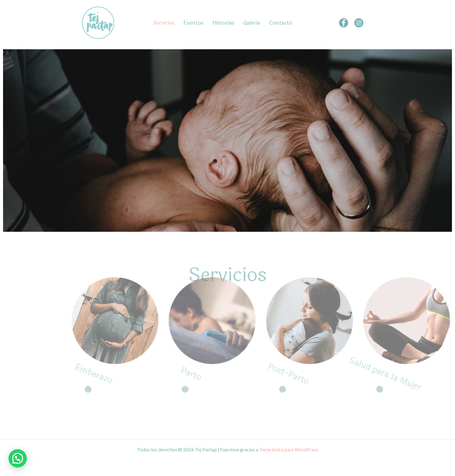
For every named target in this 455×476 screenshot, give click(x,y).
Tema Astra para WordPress (289, 449)
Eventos (193, 23)
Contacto (281, 23)
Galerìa (252, 23)
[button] (18, 458)
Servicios (164, 23)
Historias (223, 23)
